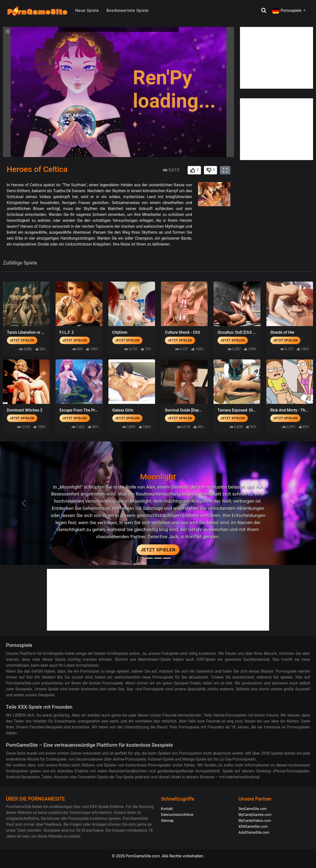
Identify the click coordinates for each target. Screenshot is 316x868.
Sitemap (167, 821)
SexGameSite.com (253, 809)
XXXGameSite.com (253, 827)
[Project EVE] (167, 558)
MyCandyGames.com (255, 815)
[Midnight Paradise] (158, 558)
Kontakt (167, 809)
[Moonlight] (149, 558)
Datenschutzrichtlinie (177, 815)
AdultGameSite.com (254, 832)
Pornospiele (287, 11)
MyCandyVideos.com (255, 821)
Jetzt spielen (22, 340)
